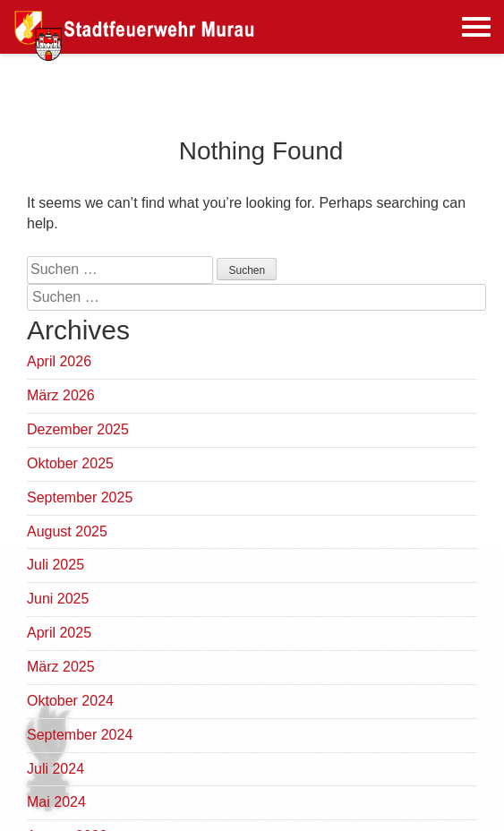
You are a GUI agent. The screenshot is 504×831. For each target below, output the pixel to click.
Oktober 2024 (70, 701)
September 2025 (80, 497)
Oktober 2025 (70, 463)
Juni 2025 (58, 599)
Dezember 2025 (78, 429)
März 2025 (61, 667)
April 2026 (59, 361)
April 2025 (59, 633)
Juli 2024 (56, 769)
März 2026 (61, 395)
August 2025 (67, 531)
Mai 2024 (56, 802)
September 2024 (80, 735)
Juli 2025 (56, 565)
